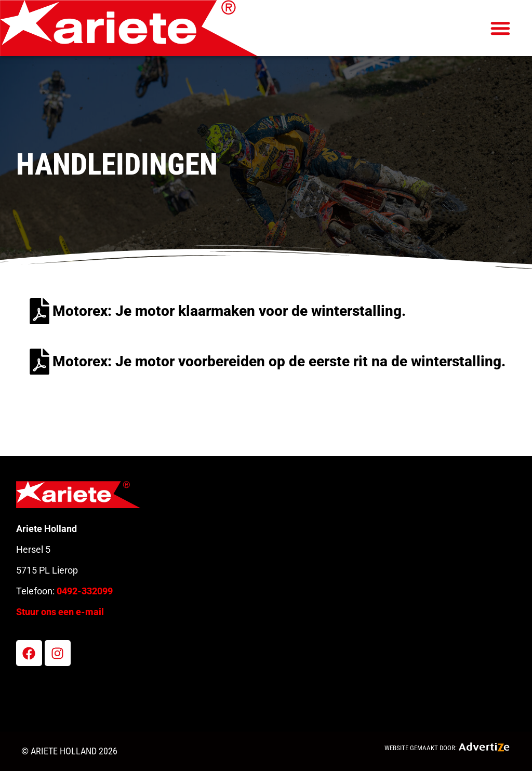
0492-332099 (85, 591)
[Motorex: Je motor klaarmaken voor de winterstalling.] (39, 311)
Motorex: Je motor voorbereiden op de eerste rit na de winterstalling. (279, 361)
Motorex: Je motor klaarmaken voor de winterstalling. (229, 311)
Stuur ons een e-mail (60, 612)
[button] (500, 28)
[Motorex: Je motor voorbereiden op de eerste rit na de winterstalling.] (39, 362)
